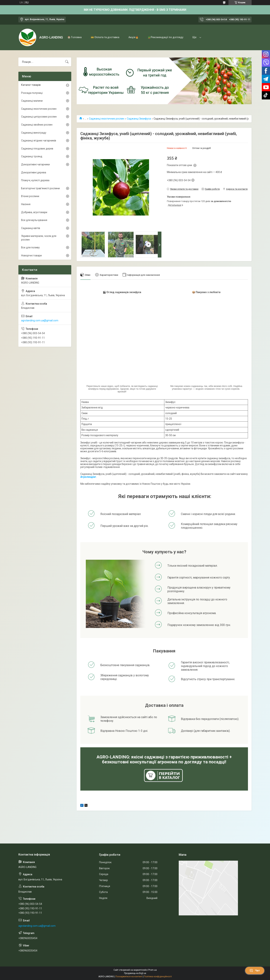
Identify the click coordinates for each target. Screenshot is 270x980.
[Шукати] (67, 62)
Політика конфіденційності (158, 977)
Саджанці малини (32, 101)
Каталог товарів (31, 85)
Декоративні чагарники (35, 164)
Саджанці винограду (34, 133)
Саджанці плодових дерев (37, 149)
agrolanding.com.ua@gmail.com (40, 320)
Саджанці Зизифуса (139, 119)
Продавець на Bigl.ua (135, 973)
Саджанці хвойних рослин (37, 125)
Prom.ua (152, 970)
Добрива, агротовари (34, 212)
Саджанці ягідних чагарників (39, 141)
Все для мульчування (34, 220)
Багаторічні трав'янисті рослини (40, 188)
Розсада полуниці (32, 93)
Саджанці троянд (32, 156)
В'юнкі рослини (30, 196)
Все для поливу (30, 247)
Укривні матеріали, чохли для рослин (39, 238)
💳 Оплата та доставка (105, 37)
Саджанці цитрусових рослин (39, 117)
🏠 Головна (75, 37)
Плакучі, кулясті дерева (35, 180)
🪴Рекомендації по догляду (165, 37)
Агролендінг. (89, 477)
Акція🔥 (133, 37)
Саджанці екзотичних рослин (107, 119)
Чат (255, 971)
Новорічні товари (31, 255)
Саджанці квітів (31, 228)
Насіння (26, 204)
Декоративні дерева (34, 172)
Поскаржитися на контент (129, 977)
